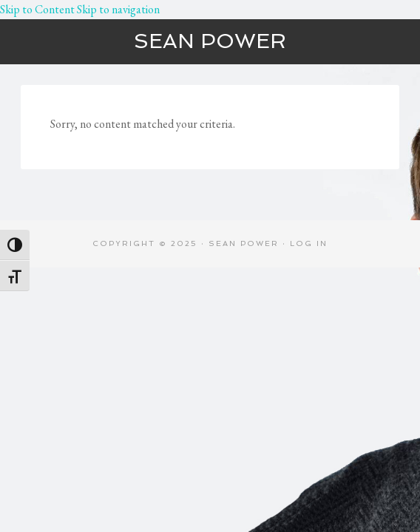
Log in (309, 243)
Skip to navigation (118, 9)
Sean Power (210, 41)
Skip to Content (37, 9)
